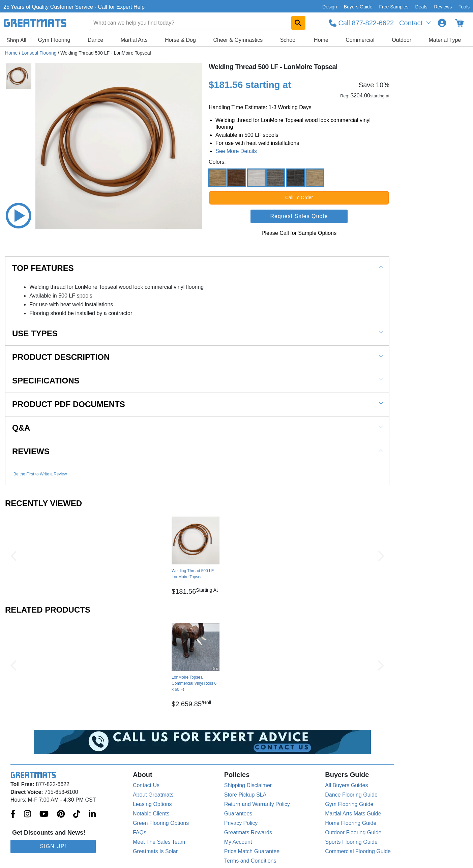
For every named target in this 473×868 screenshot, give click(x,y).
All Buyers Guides (346, 785)
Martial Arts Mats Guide (353, 814)
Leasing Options (152, 804)
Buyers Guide (358, 7)
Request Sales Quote (299, 216)
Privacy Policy (241, 823)
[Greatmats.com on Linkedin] (92, 814)
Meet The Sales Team (159, 842)
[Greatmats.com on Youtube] (44, 814)
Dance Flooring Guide (351, 795)
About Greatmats (153, 795)
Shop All (16, 40)
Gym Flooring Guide (349, 804)
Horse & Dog (180, 40)
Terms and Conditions (250, 861)
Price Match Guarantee (252, 851)
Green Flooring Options (161, 823)
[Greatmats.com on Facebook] (13, 814)
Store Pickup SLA (245, 795)
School (288, 40)
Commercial (360, 40)
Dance (95, 40)
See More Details (236, 151)
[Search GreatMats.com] (298, 23)
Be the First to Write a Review (40, 474)
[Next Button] (381, 556)
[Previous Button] (13, 556)
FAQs (140, 832)
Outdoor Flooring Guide (353, 832)
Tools (464, 7)
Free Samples (394, 7)
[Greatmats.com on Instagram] (27, 814)
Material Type (445, 40)
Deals (421, 7)
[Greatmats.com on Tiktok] (77, 814)
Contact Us (146, 785)
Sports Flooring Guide (351, 842)
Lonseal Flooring (39, 53)
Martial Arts (134, 40)
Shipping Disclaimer (248, 785)
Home (321, 40)
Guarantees (238, 814)
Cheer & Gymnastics (238, 40)
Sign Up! (53, 846)
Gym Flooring (54, 40)
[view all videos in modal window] (19, 216)
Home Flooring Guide (351, 823)
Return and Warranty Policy (257, 804)
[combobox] (198, 23)
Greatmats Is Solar (155, 851)
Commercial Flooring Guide (358, 851)
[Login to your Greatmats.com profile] (442, 23)
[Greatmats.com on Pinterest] (61, 814)
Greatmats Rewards (248, 832)
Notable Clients (151, 814)
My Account (238, 842)
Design (330, 7)
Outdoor (402, 40)
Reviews (443, 7)
